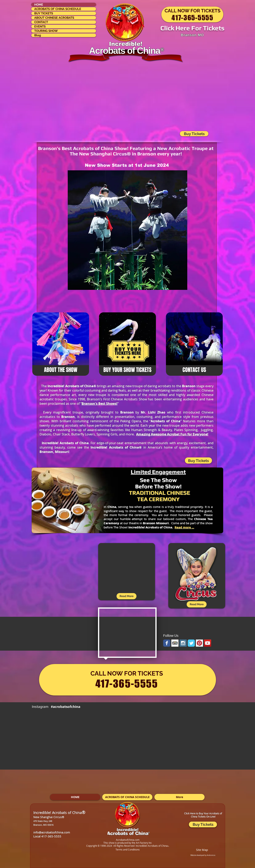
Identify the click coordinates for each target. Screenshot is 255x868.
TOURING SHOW (46, 31)
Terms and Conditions (128, 849)
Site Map (202, 850)
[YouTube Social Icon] (208, 643)
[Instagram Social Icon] (183, 643)
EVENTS (40, 26)
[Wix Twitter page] (191, 643)
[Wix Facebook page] (167, 643)
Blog (38, 35)
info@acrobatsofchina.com (52, 832)
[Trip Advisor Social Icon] (175, 643)
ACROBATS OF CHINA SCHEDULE (58, 9)
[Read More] (197, 604)
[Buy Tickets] (198, 460)
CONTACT (41, 22)
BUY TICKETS (44, 13)
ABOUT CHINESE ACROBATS (54, 18)
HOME (39, 5)
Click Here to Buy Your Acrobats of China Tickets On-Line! (203, 815)
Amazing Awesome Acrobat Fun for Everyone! (172, 434)
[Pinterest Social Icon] (199, 643)
